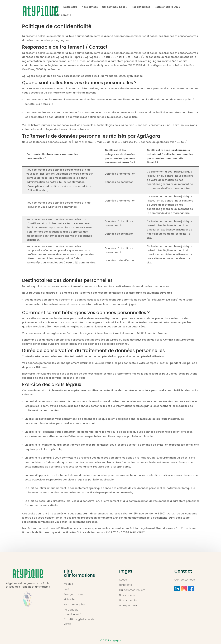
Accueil (54, 7)
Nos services (90, 7)
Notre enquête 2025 (167, 7)
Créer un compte (60, 15)
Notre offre (70, 7)
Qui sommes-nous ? (115, 7)
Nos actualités (141, 7)
